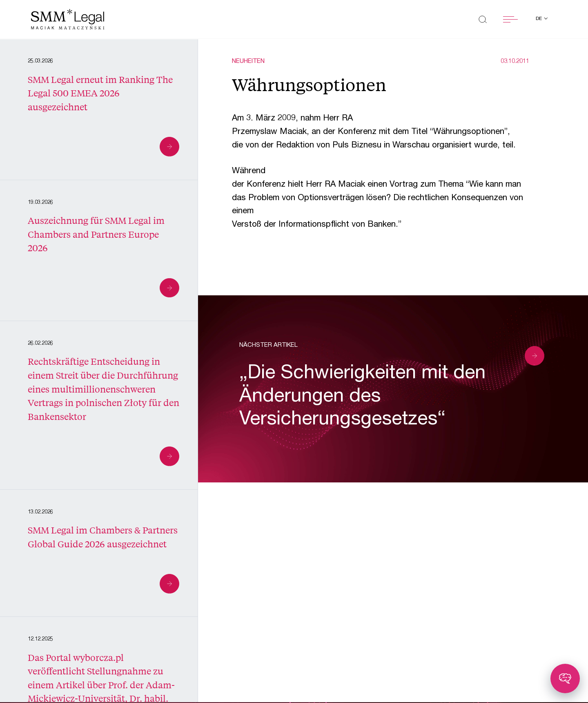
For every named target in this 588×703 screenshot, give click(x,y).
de (539, 19)
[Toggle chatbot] (565, 678)
